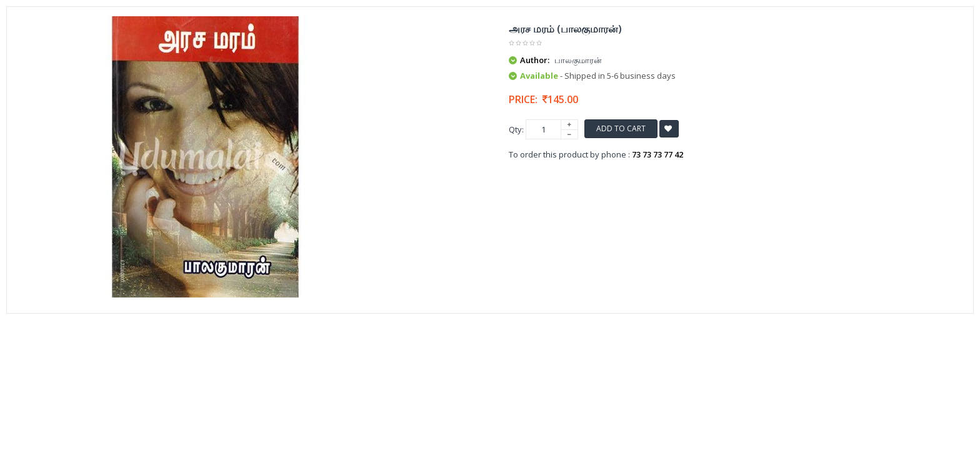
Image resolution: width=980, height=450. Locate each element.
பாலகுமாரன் (578, 60)
